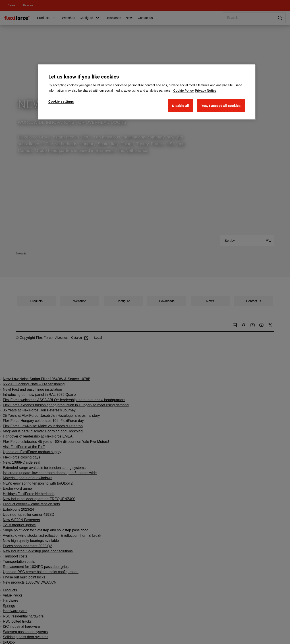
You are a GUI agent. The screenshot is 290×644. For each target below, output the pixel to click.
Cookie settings (61, 101)
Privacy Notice (206, 91)
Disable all (181, 106)
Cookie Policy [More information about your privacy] (184, 91)
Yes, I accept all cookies (221, 106)
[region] (147, 92)
